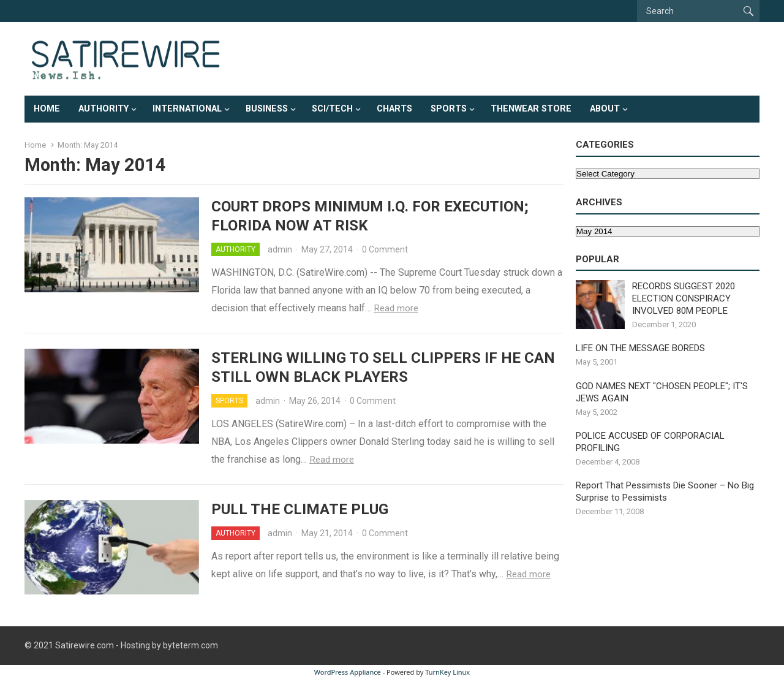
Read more (396, 308)
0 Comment (385, 249)
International (187, 109)
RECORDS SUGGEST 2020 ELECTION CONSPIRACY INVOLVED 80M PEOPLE (684, 298)
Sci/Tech (332, 109)
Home (47, 109)
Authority (104, 109)
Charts (394, 109)
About (605, 109)
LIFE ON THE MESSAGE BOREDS (640, 348)
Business (267, 109)
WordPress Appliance (348, 672)
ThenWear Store (531, 109)
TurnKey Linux (447, 672)
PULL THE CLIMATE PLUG (300, 509)
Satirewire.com (85, 645)
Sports (449, 109)
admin (280, 249)
